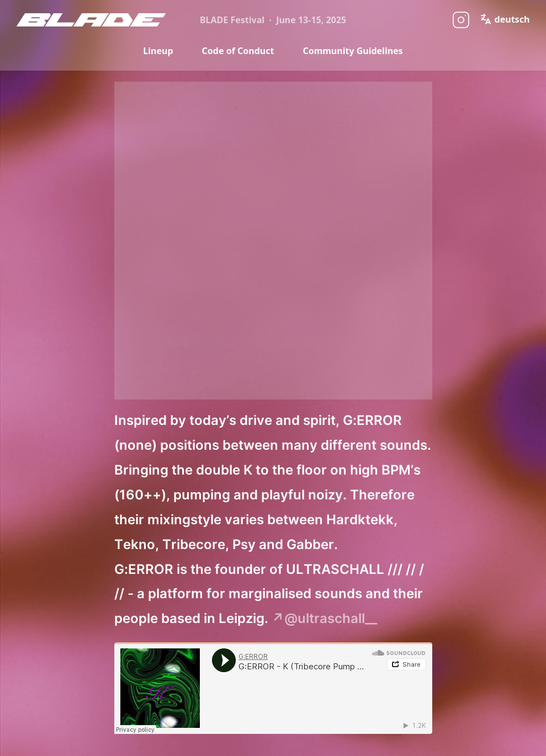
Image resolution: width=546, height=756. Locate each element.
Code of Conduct (238, 51)
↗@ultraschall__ (324, 618)
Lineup (158, 51)
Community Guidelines (352, 51)
